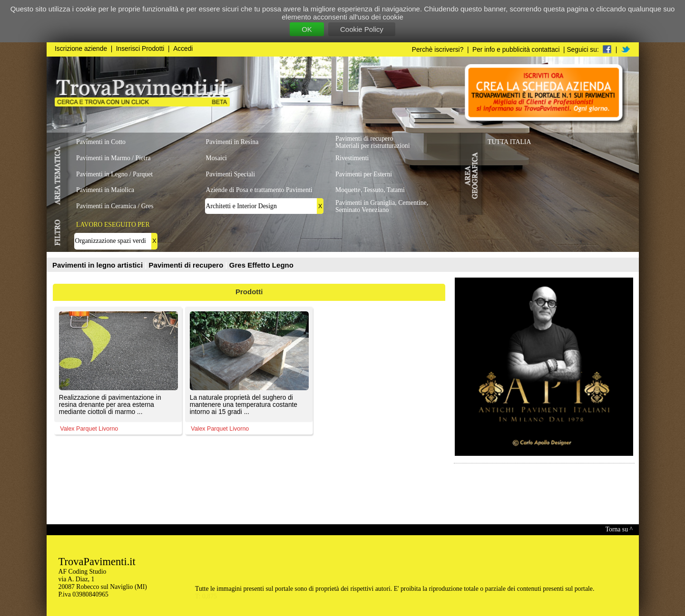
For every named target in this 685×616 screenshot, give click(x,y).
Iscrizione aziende (81, 49)
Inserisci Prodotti (140, 49)
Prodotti (249, 292)
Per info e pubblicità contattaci (516, 50)
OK (307, 29)
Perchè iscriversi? (438, 50)
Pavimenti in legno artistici (98, 265)
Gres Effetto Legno (261, 265)
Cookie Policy (362, 29)
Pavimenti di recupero (187, 265)
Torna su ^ (619, 529)
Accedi (183, 49)
